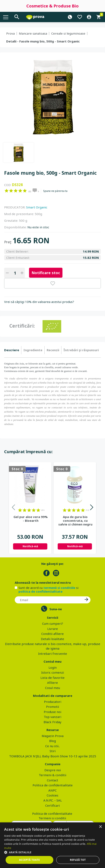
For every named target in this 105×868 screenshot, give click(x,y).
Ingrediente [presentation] (33, 350)
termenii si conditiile (59, 588)
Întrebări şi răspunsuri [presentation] (81, 350)
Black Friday (52, 722)
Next (91, 508)
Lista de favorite (52, 678)
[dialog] (52, 845)
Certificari (52, 805)
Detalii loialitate (52, 639)
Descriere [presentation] (12, 350)
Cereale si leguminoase (68, 33)
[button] (52, 852)
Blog (52, 741)
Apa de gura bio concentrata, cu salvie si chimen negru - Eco (75, 521)
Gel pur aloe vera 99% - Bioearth (31, 519)
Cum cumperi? (53, 623)
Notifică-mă (30, 546)
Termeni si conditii (52, 818)
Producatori (53, 702)
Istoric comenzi (53, 672)
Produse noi (52, 712)
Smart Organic (37, 207)
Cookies (52, 795)
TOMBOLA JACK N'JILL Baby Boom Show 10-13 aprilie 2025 (53, 756)
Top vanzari (52, 717)
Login (53, 667)
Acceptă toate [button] (29, 860)
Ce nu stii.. (52, 746)
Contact (52, 780)
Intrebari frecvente (53, 654)
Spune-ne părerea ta (55, 191)
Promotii (52, 707)
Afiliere (52, 683)
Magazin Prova (53, 736)
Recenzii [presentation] (53, 350)
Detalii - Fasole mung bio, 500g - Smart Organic (43, 41)
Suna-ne (56, 609)
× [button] (100, 827)
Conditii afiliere (52, 634)
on (7, 191)
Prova (10, 33)
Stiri (53, 751)
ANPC (52, 790)
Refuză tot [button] (78, 860)
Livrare (53, 629)
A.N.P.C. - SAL (53, 800)
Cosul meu (52, 688)
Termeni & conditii (52, 775)
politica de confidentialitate (40, 591)
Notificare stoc (46, 273)
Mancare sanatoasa (33, 33)
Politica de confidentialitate (53, 785)
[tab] (13, 350)
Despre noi (53, 770)
